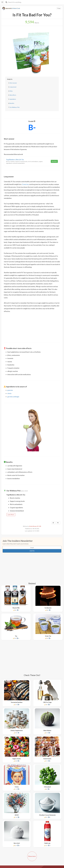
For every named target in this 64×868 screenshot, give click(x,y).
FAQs (11, 91)
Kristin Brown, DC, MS (35, 526)
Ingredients (13, 99)
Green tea (25, 184)
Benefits (12, 103)
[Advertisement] (32, 326)
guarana (10, 390)
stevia (9, 393)
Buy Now (54, 161)
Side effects (13, 95)
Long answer (13, 87)
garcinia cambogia (13, 397)
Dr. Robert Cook (16, 8)
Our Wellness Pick (15, 107)
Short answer (13, 83)
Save (59, 8)
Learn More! (11, 515)
